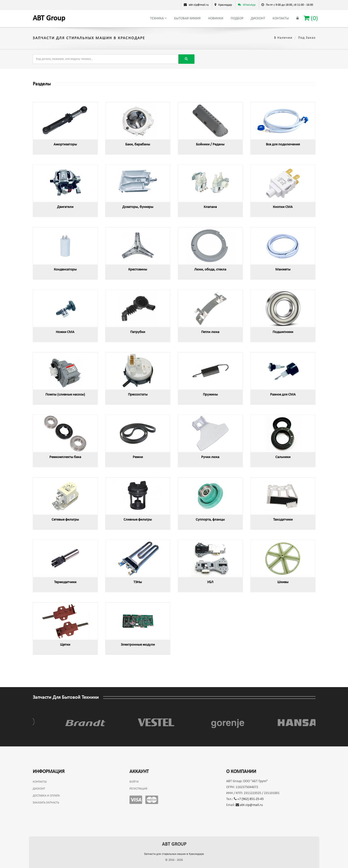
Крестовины (138, 270)
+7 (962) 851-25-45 (249, 799)
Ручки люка (210, 457)
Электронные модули (138, 645)
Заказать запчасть (46, 803)
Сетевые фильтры (65, 520)
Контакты (281, 18)
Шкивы (283, 582)
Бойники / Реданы (210, 145)
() (311, 18)
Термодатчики (65, 582)
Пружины (210, 395)
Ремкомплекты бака (65, 457)
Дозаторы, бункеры (138, 207)
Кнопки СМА (283, 207)
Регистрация (138, 789)
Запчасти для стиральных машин (174, 854)
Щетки (65, 645)
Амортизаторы (65, 145)
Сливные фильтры (138, 520)
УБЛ (210, 582)
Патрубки (138, 332)
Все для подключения (283, 145)
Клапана (210, 207)
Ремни (138, 457)
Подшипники (283, 332)
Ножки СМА (65, 332)
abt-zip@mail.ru (249, 805)
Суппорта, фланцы (210, 520)
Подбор (237, 18)
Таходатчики (283, 520)
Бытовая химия (187, 18)
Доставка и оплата (46, 796)
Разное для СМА (283, 395)
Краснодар (225, 5)
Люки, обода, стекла (210, 270)
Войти (134, 782)
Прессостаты (138, 395)
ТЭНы (138, 582)
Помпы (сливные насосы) (65, 395)
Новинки (216, 18)
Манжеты (283, 270)
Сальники (283, 457)
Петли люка (210, 332)
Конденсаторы (65, 270)
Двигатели (65, 207)
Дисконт (258, 18)
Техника (158, 18)
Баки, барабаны (138, 145)
